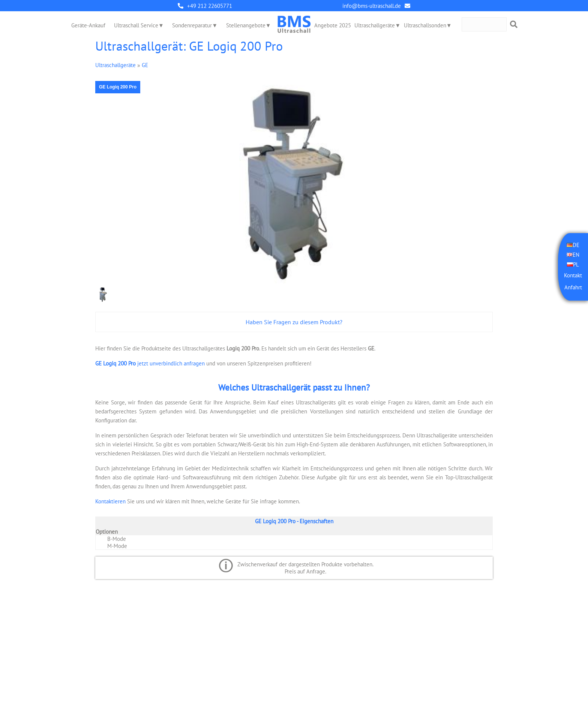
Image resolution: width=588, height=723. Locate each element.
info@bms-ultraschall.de (372, 6)
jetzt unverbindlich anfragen (150, 363)
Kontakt (573, 275)
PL (576, 264)
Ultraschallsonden (425, 25)
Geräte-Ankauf (88, 25)
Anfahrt (573, 287)
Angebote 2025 (333, 25)
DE (576, 245)
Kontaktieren (110, 501)
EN (576, 255)
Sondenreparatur (192, 25)
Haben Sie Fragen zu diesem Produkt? (294, 322)
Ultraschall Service (136, 25)
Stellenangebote (246, 25)
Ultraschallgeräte (375, 25)
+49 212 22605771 (210, 6)
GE (145, 65)
